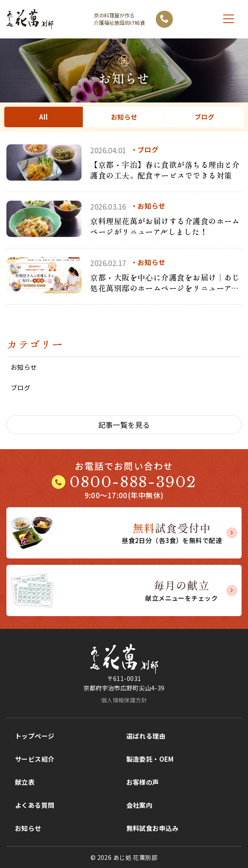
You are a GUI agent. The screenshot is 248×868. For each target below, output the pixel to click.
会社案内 (140, 805)
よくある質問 (35, 805)
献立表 (25, 782)
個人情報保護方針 (124, 700)
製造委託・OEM (150, 759)
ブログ (204, 117)
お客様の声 (143, 782)
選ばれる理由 (146, 736)
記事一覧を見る (124, 425)
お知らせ (124, 117)
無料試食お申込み (153, 828)
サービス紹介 (35, 759)
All (44, 117)
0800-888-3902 (133, 482)
